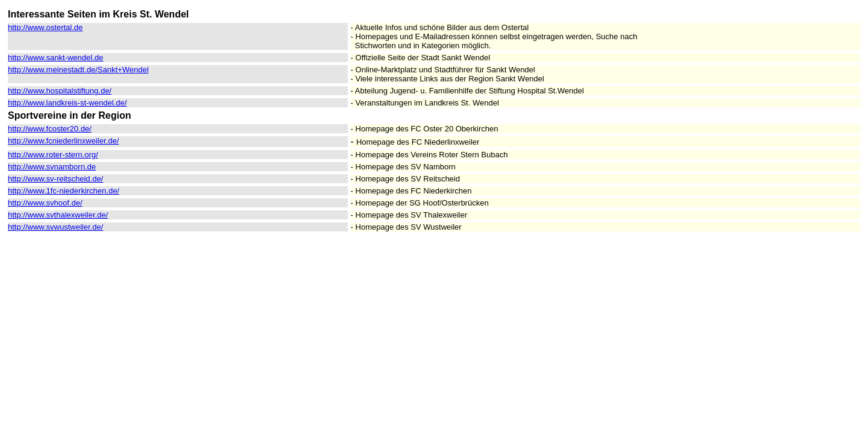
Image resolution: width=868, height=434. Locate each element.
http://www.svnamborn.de (52, 167)
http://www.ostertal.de (45, 27)
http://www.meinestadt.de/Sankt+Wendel (78, 70)
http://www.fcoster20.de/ (50, 129)
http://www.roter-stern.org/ (53, 155)
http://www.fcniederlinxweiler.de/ (63, 141)
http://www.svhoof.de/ (45, 203)
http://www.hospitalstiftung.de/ (60, 91)
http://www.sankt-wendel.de (55, 58)
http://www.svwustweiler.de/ (55, 227)
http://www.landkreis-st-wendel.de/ (67, 103)
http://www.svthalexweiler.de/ (58, 215)
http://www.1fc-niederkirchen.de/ (64, 191)
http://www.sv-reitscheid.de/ (55, 179)
